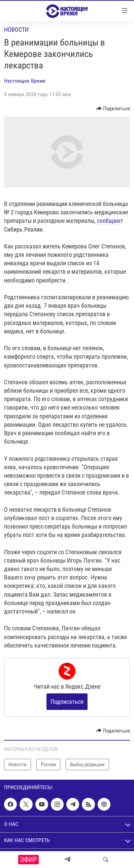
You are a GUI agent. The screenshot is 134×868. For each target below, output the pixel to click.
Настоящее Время (25, 81)
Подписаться (67, 702)
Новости (16, 29)
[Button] (113, 109)
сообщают (110, 221)
